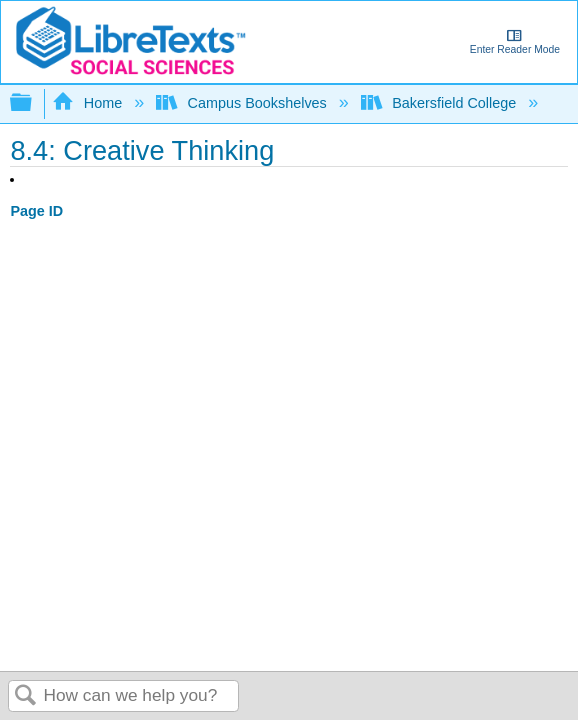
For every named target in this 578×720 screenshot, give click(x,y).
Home (89, 103)
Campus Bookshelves (243, 103)
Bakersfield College (440, 103)
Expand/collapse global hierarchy (34, 103)
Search (26, 696)
